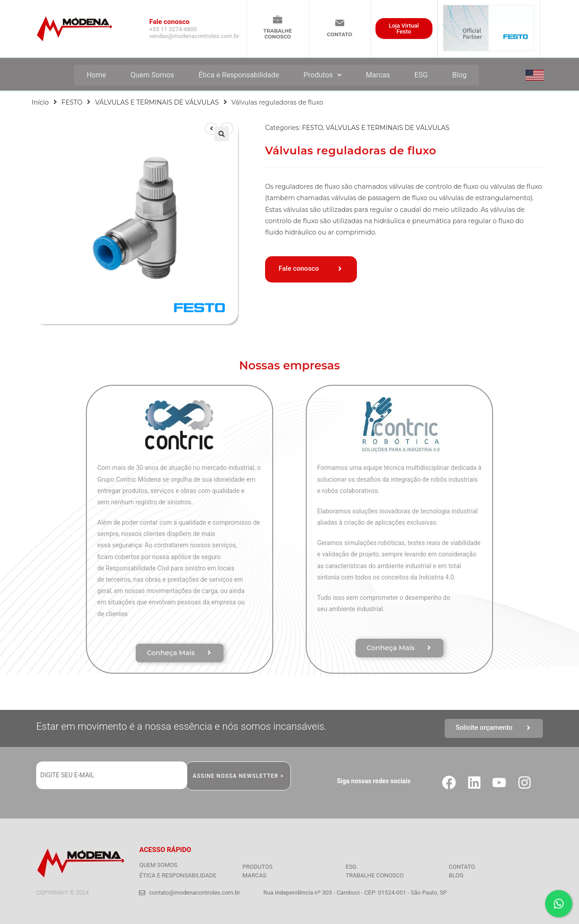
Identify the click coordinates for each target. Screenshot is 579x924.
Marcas (378, 75)
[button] (222, 134)
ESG (421, 75)
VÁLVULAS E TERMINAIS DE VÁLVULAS (157, 102)
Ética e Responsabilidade (239, 75)
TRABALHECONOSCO (278, 34)
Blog (460, 75)
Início (40, 102)
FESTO (72, 102)
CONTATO (340, 34)
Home (96, 75)
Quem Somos (152, 75)
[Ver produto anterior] (211, 129)
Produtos (323, 75)
